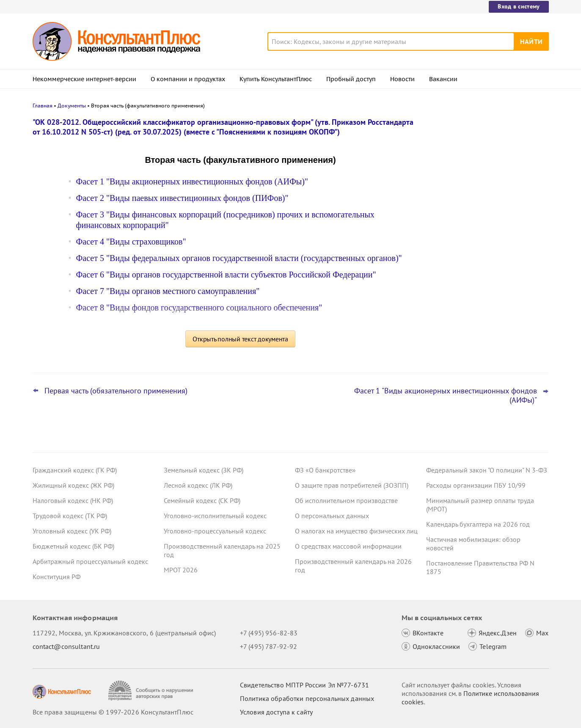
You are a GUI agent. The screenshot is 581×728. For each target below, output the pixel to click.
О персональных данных (332, 516)
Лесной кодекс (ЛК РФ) (198, 485)
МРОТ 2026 (181, 570)
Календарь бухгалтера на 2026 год (478, 524)
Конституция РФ (56, 577)
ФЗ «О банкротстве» (325, 470)
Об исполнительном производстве (346, 500)
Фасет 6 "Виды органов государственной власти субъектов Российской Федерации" (226, 275)
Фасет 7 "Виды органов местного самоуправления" (168, 291)
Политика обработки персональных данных (307, 698)
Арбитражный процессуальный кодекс (90, 561)
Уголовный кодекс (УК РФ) (72, 531)
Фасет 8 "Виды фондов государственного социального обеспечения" (199, 308)
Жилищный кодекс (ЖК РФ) (73, 485)
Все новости (448, 306)
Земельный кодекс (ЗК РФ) (204, 470)
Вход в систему (519, 6)
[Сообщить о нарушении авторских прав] (152, 691)
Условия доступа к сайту (276, 712)
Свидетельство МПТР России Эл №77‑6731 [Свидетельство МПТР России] (304, 685)
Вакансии (443, 79)
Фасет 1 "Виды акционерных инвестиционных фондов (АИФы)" (192, 181)
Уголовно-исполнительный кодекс (215, 516)
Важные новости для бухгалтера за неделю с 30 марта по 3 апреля (481, 162)
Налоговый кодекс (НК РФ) (73, 500)
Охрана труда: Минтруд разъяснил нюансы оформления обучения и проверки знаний (479, 203)
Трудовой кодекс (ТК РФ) (70, 516)
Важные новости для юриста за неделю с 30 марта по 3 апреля (476, 246)
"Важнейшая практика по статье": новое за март (478, 283)
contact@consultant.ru (66, 646)
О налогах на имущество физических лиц (356, 531)
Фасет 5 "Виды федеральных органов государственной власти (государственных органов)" (239, 258)
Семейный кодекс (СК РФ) (202, 500)
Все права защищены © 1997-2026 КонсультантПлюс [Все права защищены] (113, 712)
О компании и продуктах (188, 79)
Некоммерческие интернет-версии (84, 79)
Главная (43, 106)
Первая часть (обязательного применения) (116, 391)
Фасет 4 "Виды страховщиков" (131, 242)
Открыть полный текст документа (240, 339)
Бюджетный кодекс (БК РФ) (73, 546)
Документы (72, 106)
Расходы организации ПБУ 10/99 (476, 485)
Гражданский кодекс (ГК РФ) (75, 470)
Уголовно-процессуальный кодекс (215, 531)
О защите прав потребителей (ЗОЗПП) (352, 485)
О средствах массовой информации (348, 546)
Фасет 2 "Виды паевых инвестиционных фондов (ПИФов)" (182, 198)
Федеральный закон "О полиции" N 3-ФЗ (487, 470)
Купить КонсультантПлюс (276, 79)
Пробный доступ (351, 79)
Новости (402, 79)
